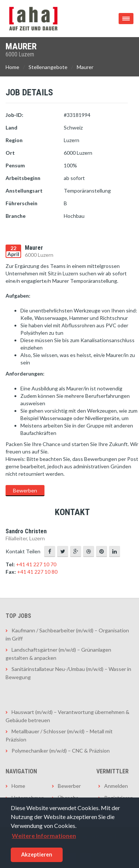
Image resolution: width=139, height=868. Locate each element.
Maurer (85, 67)
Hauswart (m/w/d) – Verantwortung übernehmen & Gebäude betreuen (67, 716)
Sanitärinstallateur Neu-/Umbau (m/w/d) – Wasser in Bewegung (68, 673)
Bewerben (25, 490)
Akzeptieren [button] (37, 854)
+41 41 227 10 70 (36, 564)
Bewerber (69, 786)
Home (12, 67)
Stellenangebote (48, 67)
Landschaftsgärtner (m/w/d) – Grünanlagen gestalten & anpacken (58, 654)
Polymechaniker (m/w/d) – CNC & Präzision (61, 751)
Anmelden (116, 786)
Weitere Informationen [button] (44, 836)
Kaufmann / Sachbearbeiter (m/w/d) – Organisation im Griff (67, 634)
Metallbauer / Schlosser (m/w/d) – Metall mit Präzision (59, 735)
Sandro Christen (26, 531)
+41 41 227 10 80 (37, 572)
